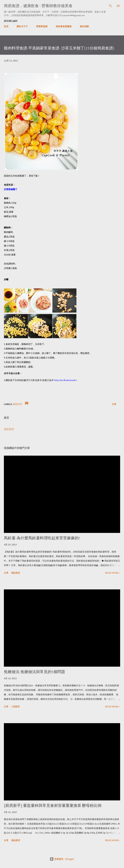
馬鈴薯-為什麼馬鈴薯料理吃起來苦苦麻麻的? (42, 538)
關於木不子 (22, 26)
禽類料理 (17, 404)
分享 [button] (114, 404)
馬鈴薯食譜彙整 (64, 26)
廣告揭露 (84, 26)
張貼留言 (9, 429)
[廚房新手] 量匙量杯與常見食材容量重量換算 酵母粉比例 (53, 805)
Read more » (113, 573)
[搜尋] (110, 6)
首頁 (6, 26)
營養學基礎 (42, 26)
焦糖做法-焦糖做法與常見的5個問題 (34, 672)
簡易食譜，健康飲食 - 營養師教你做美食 (38, 6)
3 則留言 (15, 706)
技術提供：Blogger (62, 859)
